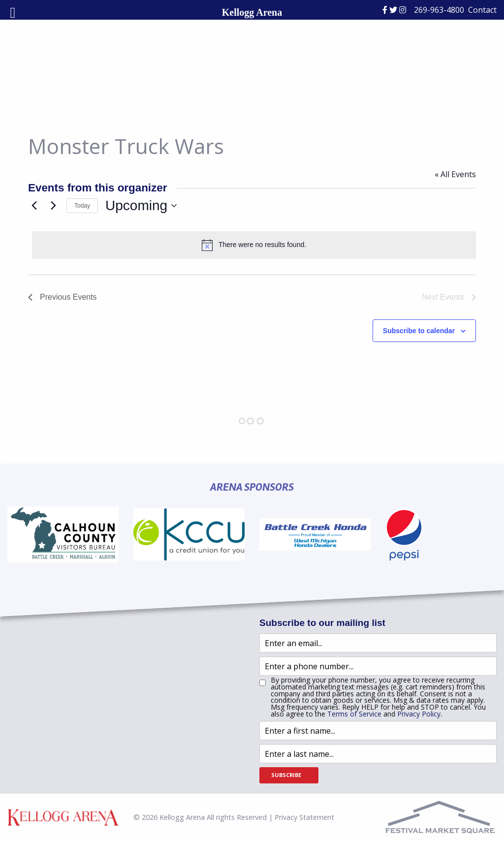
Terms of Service (354, 714)
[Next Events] (53, 206)
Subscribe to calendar (419, 331)
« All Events (455, 174)
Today (82, 206)
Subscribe (286, 775)
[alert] (254, 245)
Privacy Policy (419, 714)
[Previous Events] (34, 206)
